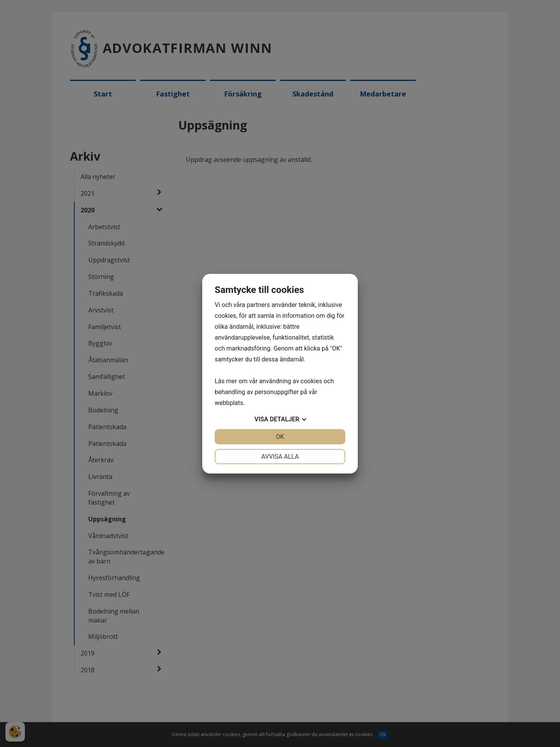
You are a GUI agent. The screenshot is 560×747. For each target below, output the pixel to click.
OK (280, 437)
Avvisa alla (280, 457)
